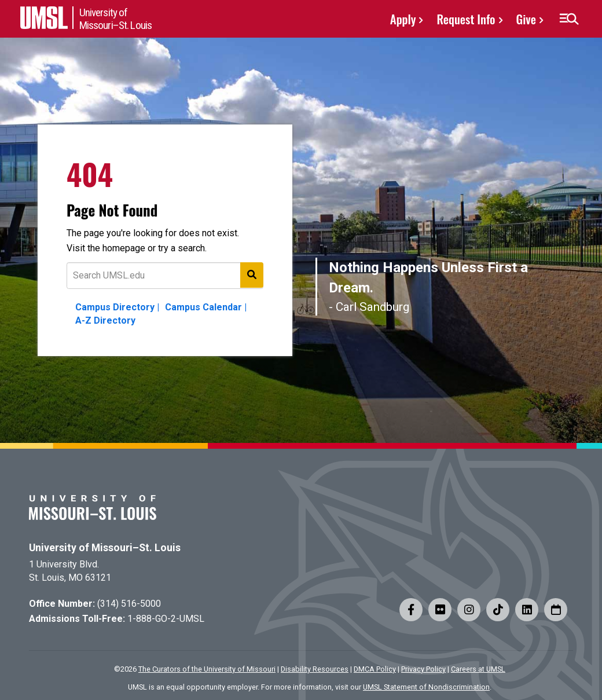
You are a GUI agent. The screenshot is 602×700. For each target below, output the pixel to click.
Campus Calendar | (206, 307)
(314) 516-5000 (129, 604)
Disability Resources (315, 669)
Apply (403, 19)
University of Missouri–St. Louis (105, 548)
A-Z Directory (105, 320)
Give (526, 19)
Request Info (466, 19)
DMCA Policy (375, 669)
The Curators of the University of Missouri (207, 669)
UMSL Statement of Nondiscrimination (426, 687)
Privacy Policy (423, 669)
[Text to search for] (165, 276)
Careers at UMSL (478, 669)
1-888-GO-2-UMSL (166, 619)
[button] (569, 19)
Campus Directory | (117, 307)
